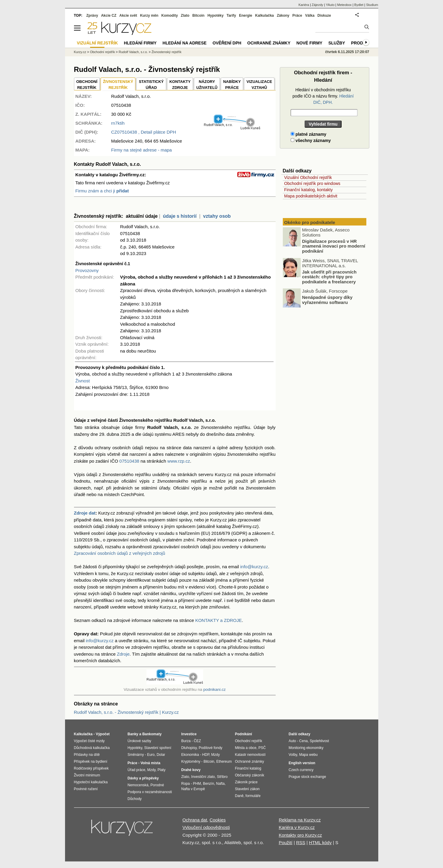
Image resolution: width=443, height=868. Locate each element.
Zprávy (92, 16)
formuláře (253, 796)
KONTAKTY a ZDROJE (218, 620)
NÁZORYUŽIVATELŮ (207, 85)
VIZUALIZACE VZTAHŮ (259, 85)
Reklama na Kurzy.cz (300, 820)
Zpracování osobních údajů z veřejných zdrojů (120, 553)
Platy (162, 770)
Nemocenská (138, 785)
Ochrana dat (195, 820)
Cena (304, 741)
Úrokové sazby (139, 741)
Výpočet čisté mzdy (89, 741)
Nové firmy (310, 43)
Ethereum (224, 762)
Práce (297, 16)
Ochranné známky (269, 43)
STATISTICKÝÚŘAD (151, 85)
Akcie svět (128, 16)
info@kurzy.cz (254, 567)
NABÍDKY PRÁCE (232, 85)
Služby (337, 43)
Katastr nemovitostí (250, 755)
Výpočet (103, 734)
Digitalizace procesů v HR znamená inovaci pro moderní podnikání (334, 246)
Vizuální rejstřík (98, 43)
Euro (151, 755)
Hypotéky (215, 16)
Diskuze (324, 16)
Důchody (135, 799)
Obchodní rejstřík (102, 52)
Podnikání (244, 734)
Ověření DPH (227, 43)
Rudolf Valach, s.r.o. (133, 52)
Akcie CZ (109, 16)
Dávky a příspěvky (143, 778)
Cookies (217, 820)
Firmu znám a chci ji (102, 191)
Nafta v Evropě (193, 789)
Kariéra (304, 5)
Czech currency (301, 770)
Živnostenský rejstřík (166, 52)
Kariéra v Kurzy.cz (297, 827)
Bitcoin (199, 16)
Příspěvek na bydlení (91, 762)
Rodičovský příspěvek (91, 768)
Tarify (231, 16)
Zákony (283, 16)
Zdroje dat (85, 513)
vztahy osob (217, 216)
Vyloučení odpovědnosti (206, 827)
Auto (292, 741)
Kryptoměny (191, 762)
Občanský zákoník (250, 775)
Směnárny (136, 755)
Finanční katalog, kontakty (309, 190)
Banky (133, 734)
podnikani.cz (214, 689)
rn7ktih (118, 123)
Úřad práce (136, 770)
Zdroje (123, 654)
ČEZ (197, 741)
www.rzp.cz (179, 461)
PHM (197, 784)
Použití (285, 842)
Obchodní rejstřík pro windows (312, 183)
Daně (239, 796)
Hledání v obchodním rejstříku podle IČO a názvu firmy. (323, 96)
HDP (206, 755)
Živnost (83, 381)
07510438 (129, 461)
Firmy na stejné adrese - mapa (142, 150)
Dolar (161, 755)
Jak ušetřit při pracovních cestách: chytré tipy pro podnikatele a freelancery (329, 277)
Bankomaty (152, 734)
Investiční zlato (203, 777)
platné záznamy (308, 134)
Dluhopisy (189, 748)
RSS (301, 842)
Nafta (220, 784)
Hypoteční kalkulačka (91, 782)
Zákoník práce (246, 782)
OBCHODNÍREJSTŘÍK (87, 85)
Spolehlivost (319, 741)
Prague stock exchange (307, 777)
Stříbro (222, 777)
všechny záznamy (311, 140)
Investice (189, 734)
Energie (246, 16)
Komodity (170, 16)
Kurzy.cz (80, 52)
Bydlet (359, 5)
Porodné (157, 785)
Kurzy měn (149, 16)
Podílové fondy (210, 748)
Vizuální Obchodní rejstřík (308, 177)
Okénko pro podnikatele (310, 222)
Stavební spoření (158, 748)
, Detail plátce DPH (144, 132)
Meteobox (344, 5)
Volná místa (150, 763)
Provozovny (87, 270)
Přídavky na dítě (87, 755)
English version (302, 763)
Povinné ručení (86, 789)
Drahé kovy (191, 770)
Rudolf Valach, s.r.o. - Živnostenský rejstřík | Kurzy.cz (126, 712)
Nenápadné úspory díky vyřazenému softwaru (327, 300)
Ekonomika (190, 755)
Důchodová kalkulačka (92, 748)
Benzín (208, 784)
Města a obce (246, 748)
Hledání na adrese (185, 43)
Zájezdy (318, 5)
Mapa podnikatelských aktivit (311, 196)
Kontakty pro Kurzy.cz (300, 835)
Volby (293, 755)
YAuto (330, 5)
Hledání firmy (140, 43)
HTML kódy (320, 842)
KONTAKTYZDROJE (180, 85)
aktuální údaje (142, 216)
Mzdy (152, 770)
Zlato (185, 16)
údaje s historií (180, 216)
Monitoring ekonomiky (306, 748)
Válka (310, 16)
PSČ (262, 748)
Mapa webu (308, 755)
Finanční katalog (248, 768)
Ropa (186, 784)
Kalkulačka (264, 16)
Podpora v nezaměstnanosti (150, 792)
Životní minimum (87, 775)
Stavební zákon (247, 789)
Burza (186, 741)
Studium (372, 5)
